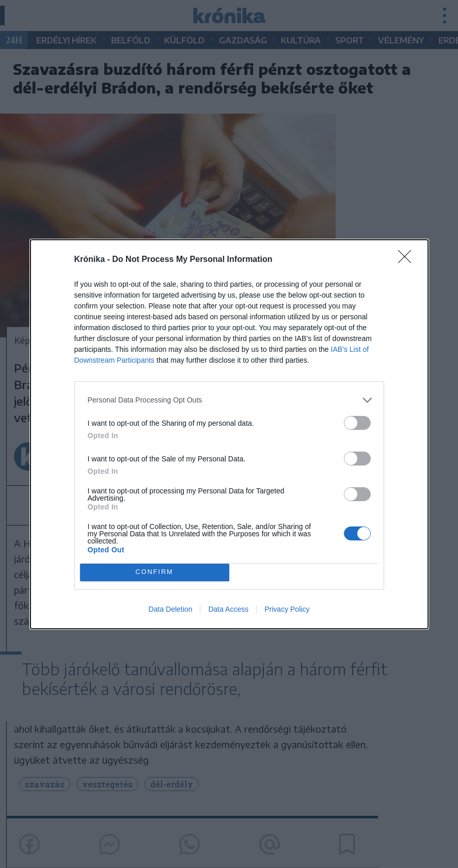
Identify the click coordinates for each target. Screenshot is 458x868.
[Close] (408, 260)
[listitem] (229, 400)
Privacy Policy (287, 609)
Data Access (228, 609)
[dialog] (229, 434)
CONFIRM (155, 572)
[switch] (357, 423)
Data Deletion (171, 609)
